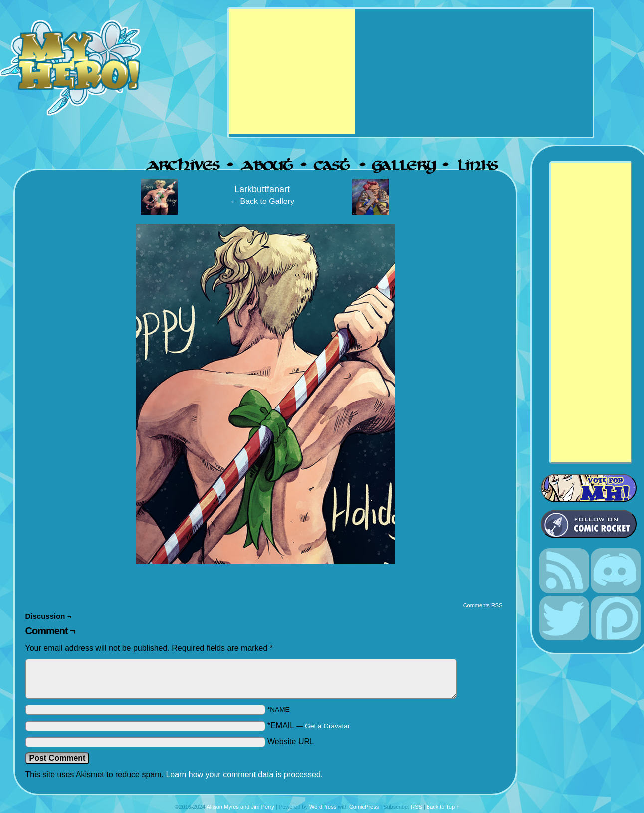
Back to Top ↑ (443, 807)
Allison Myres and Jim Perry (240, 807)
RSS (416, 807)
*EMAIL (309, 725)
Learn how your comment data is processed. (244, 774)
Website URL (291, 741)
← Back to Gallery (262, 201)
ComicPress (364, 807)
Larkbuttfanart (262, 189)
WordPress (323, 807)
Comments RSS (483, 605)
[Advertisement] (292, 71)
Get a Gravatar (327, 726)
